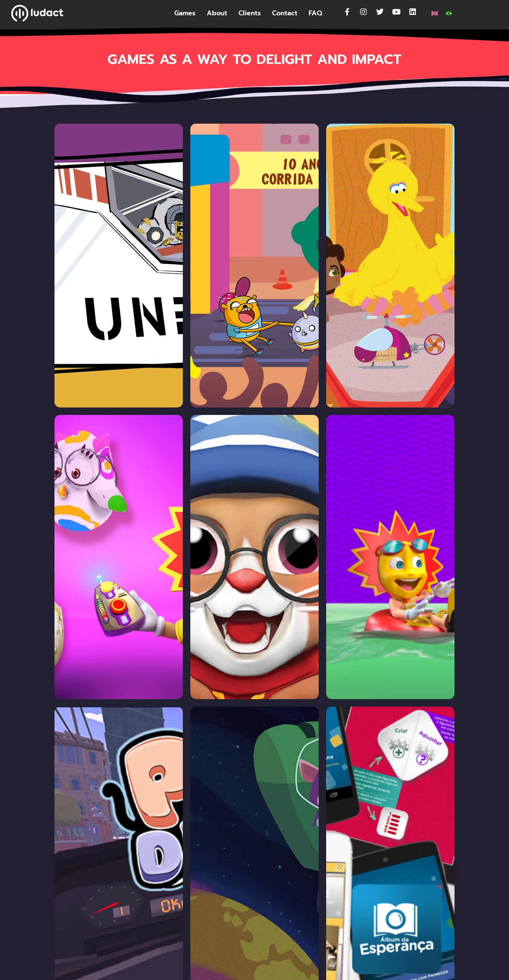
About (217, 13)
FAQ (315, 13)
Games (185, 13)
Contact (285, 13)
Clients (250, 13)
